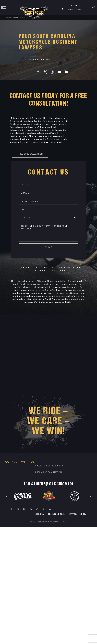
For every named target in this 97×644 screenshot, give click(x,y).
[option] (23, 496)
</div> (19, 634)
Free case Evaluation (48, 472)
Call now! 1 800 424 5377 (72, 8)
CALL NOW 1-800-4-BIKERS (37, 60)
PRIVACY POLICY (77, 514)
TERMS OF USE (57, 514)
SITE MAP (40, 514)
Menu (4, 8)
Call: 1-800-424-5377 (49, 466)
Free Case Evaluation (30, 154)
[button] (7, 496)
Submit (48, 247)
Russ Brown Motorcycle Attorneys (17, 17)
